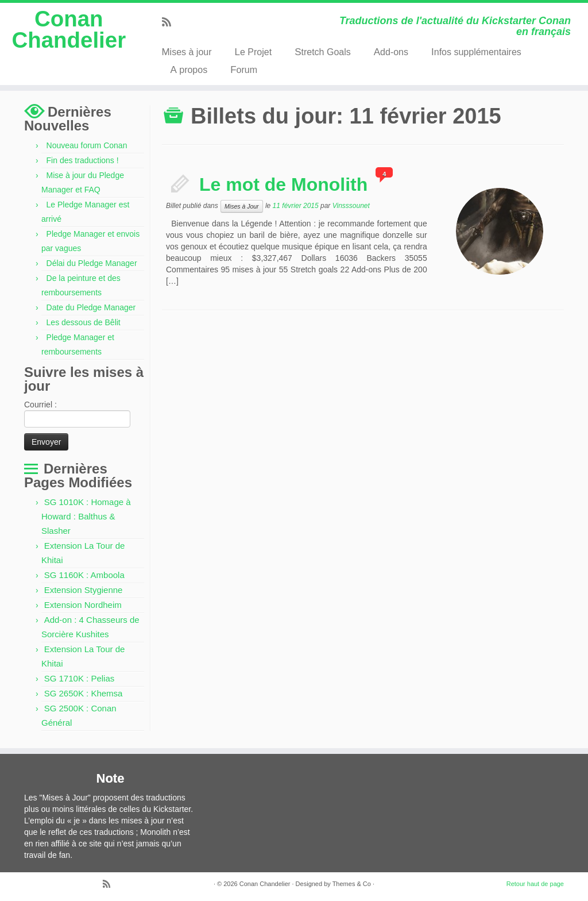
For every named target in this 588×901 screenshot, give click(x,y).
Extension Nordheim (83, 605)
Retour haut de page (535, 884)
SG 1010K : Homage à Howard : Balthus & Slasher (86, 516)
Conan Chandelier (69, 30)
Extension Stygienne (84, 590)
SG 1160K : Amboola (84, 575)
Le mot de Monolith (283, 184)
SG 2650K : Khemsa (84, 693)
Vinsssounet (351, 206)
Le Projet (254, 52)
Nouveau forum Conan (87, 145)
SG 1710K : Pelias (80, 678)
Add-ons (391, 52)
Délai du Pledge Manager (92, 263)
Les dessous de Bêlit (84, 322)
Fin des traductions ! (83, 160)
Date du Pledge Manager (91, 307)
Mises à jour (186, 52)
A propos (189, 70)
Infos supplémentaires (476, 52)
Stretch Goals (323, 52)
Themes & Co (352, 884)
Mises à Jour (242, 206)
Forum (244, 70)
